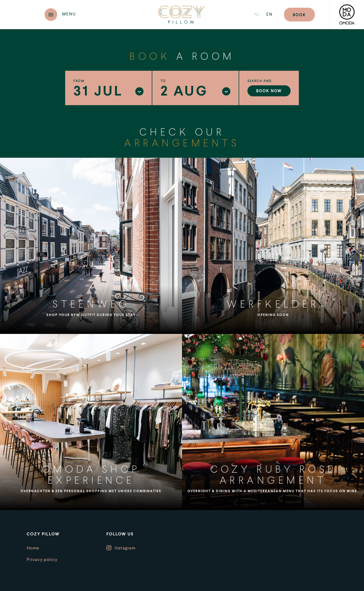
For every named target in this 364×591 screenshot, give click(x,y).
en (270, 15)
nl (257, 15)
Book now (269, 91)
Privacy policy (42, 560)
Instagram (125, 548)
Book (299, 15)
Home (33, 548)
